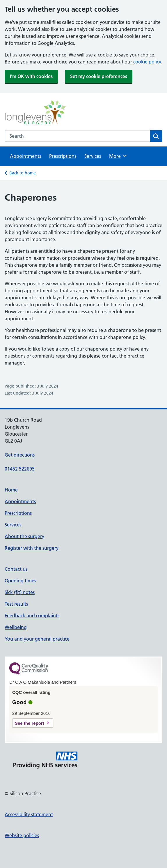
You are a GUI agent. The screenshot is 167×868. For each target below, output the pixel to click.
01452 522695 (20, 469)
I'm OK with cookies (31, 76)
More (118, 156)
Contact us (16, 569)
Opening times (20, 581)
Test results (16, 604)
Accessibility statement (29, 814)
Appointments (25, 156)
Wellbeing (16, 627)
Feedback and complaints (32, 616)
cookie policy (147, 62)
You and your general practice (37, 639)
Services (93, 156)
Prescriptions (63, 156)
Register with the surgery (32, 548)
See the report (30, 723)
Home (11, 490)
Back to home (23, 173)
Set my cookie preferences (99, 76)
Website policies (22, 835)
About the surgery (24, 536)
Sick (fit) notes (20, 592)
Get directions (20, 455)
